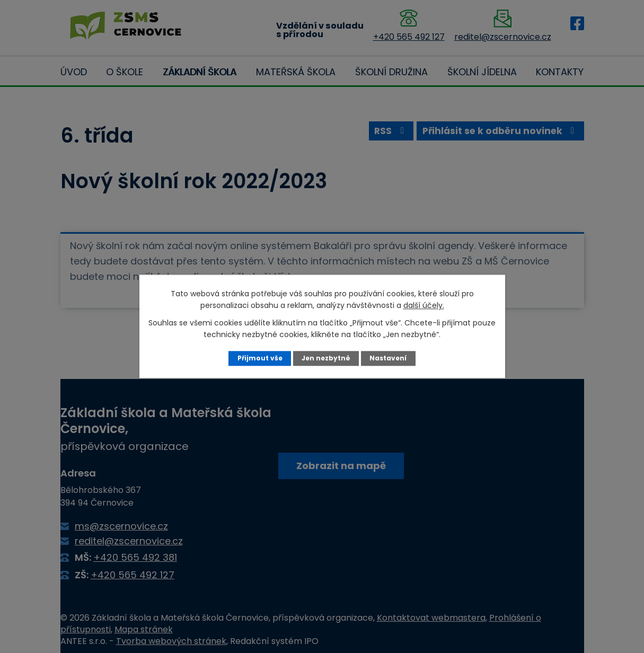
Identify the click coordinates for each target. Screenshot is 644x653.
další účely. (424, 305)
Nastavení (389, 358)
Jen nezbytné (326, 358)
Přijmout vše (258, 358)
